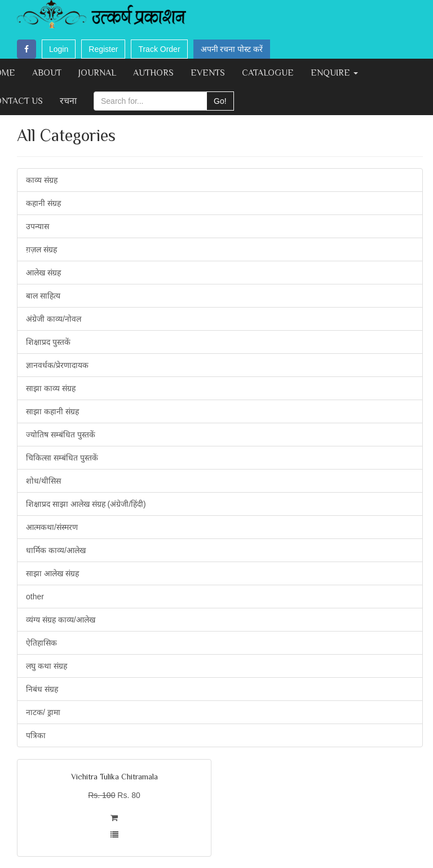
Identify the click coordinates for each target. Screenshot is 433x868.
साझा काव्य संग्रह (51, 388)
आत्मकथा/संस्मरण (52, 527)
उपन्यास (37, 226)
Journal (97, 73)
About (47, 73)
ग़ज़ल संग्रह (41, 249)
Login (59, 49)
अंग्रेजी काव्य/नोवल (54, 319)
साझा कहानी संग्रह (52, 411)
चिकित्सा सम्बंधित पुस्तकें (62, 458)
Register (103, 49)
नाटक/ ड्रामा (43, 712)
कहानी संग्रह (43, 203)
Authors (153, 73)
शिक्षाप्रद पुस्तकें (48, 342)
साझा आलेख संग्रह (52, 573)
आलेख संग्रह (43, 273)
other (35, 597)
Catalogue (268, 73)
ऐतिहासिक (41, 643)
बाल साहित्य (43, 296)
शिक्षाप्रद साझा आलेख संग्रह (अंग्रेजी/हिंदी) (86, 504)
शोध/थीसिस (43, 481)
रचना (68, 101)
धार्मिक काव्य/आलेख (56, 550)
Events (208, 73)
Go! (220, 101)
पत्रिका (36, 735)
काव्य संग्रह (42, 180)
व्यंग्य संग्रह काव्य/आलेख (61, 620)
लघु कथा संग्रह (47, 666)
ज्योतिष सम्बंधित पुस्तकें (61, 435)
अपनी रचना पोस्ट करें (232, 49)
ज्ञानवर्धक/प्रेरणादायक (57, 365)
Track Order (159, 49)
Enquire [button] (334, 73)
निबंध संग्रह (42, 689)
